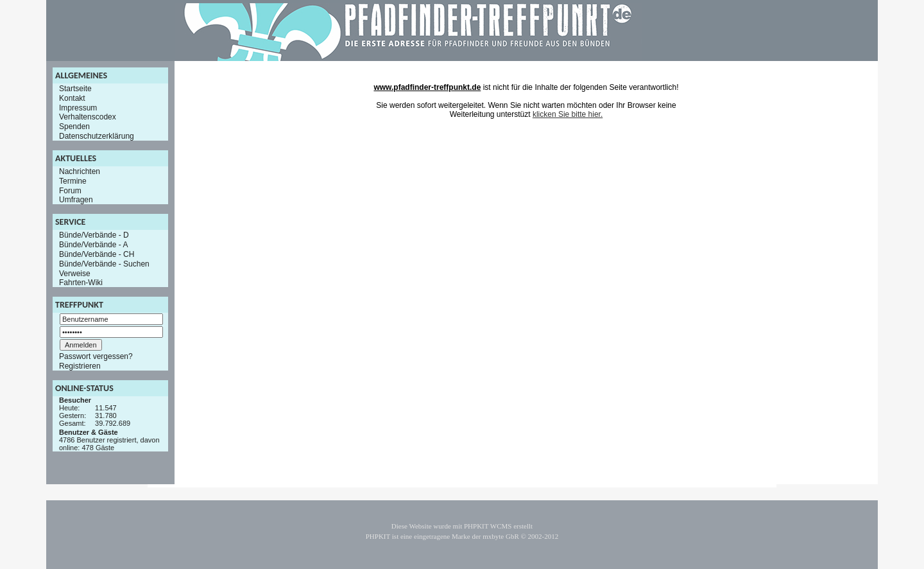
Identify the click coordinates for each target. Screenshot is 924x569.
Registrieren (80, 366)
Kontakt (72, 98)
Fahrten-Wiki (81, 283)
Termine (73, 181)
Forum (70, 190)
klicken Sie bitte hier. (568, 114)
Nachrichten (80, 171)
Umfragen (76, 200)
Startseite (75, 89)
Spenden (74, 127)
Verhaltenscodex (88, 117)
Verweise (75, 273)
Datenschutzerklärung (97, 136)
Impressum (78, 107)
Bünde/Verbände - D (94, 235)
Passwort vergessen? (96, 356)
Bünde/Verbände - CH (97, 254)
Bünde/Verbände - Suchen (104, 264)
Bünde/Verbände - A (93, 245)
